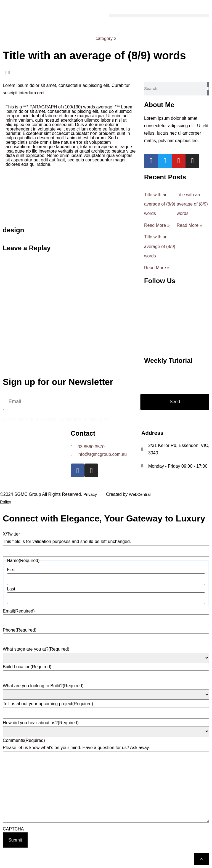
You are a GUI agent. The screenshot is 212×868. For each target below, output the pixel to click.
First (11, 570)
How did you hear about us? (41, 723)
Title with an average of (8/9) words (160, 204)
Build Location (27, 667)
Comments (24, 741)
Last (11, 589)
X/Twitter (11, 534)
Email (19, 611)
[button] (159, 16)
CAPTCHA (13, 829)
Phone (20, 630)
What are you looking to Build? (43, 686)
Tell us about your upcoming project (48, 704)
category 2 (106, 38)
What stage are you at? (36, 649)
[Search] (208, 89)
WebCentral (140, 494)
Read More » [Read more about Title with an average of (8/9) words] (157, 225)
